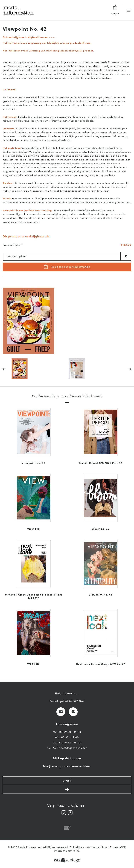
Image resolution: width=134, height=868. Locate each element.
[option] (67, 321)
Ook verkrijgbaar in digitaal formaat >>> (29, 37)
